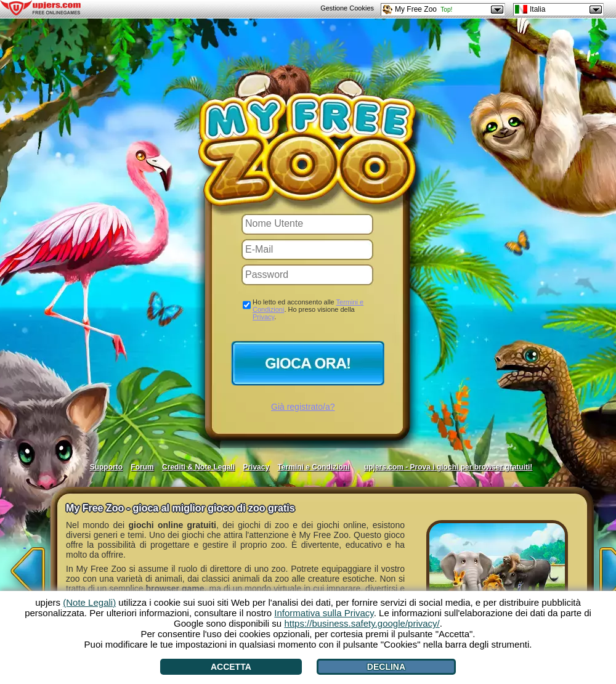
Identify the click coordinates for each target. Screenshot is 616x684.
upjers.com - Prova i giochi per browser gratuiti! (448, 467)
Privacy (263, 317)
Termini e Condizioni (313, 467)
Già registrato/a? (303, 407)
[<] (25, 567)
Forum (142, 467)
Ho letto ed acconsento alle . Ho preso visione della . (308, 309)
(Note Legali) (89, 602)
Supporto (106, 467)
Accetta (231, 667)
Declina (386, 667)
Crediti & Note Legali (198, 467)
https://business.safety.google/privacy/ (362, 623)
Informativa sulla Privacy (324, 613)
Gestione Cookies (347, 8)
